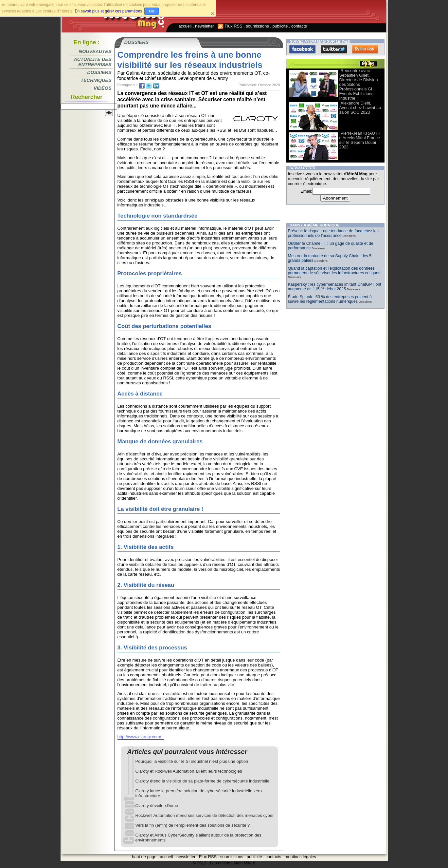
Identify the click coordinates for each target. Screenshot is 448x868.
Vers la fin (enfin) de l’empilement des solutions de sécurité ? (193, 825)
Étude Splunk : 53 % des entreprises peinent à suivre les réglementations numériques (330, 299)
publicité (280, 26)
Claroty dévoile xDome (157, 806)
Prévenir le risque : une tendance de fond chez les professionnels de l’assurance (333, 233)
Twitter (334, 49)
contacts (299, 26)
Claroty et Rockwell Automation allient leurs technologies (189, 771)
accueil (185, 26)
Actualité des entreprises (92, 62)
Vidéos (102, 88)
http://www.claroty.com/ (139, 737)
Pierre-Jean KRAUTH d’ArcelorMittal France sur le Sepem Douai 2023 (360, 140)
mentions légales (300, 857)
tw (149, 86)
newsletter (205, 26)
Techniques (96, 80)
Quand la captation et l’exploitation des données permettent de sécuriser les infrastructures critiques (334, 271)
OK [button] (152, 11)
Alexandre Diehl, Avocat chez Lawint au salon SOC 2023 (360, 108)
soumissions (257, 26)
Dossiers (99, 72)
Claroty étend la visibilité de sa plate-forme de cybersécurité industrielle (203, 781)
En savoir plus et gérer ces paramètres (108, 11)
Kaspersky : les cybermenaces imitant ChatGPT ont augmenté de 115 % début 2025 (335, 287)
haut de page (144, 857)
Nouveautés (95, 51)
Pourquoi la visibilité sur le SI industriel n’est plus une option (192, 761)
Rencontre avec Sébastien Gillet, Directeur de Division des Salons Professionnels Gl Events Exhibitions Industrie (359, 84)
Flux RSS (230, 26)
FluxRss (365, 49)
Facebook (302, 49)
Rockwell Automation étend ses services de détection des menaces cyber (205, 815)
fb (142, 86)
